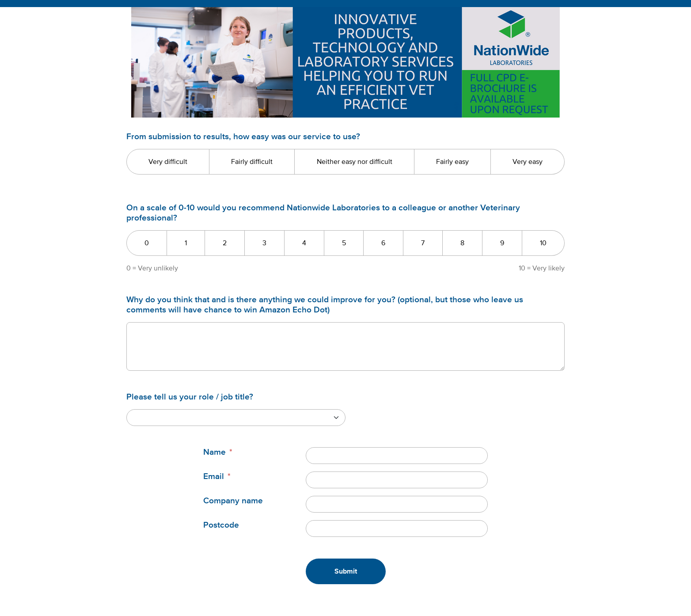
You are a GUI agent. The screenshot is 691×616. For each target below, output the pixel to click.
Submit (346, 571)
